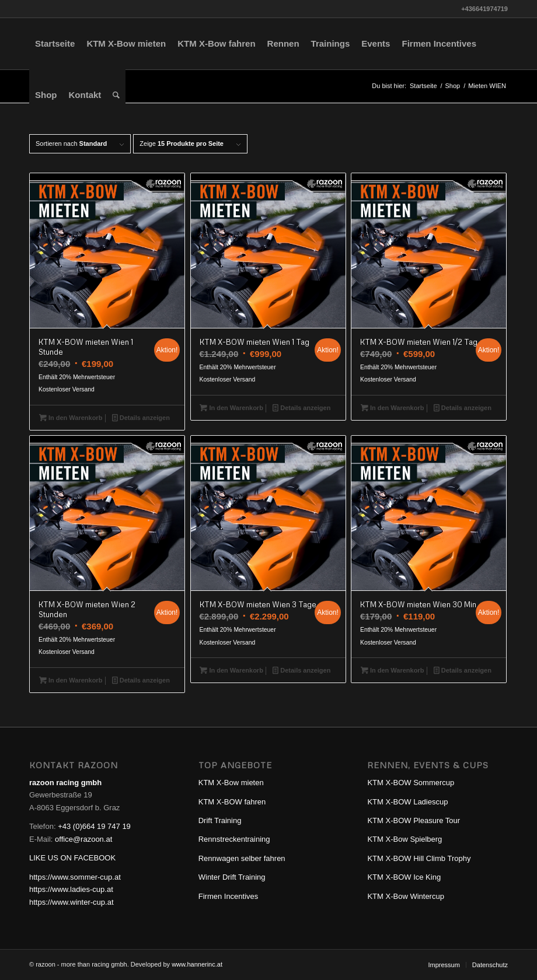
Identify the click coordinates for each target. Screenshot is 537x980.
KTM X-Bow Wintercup (405, 896)
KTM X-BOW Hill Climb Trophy (419, 858)
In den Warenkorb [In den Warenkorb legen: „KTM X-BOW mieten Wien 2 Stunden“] (71, 680)
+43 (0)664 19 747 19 (94, 826)
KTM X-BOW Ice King (404, 877)
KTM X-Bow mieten (231, 783)
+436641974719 (484, 9)
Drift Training (220, 820)
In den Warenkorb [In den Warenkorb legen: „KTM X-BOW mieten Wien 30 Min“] (393, 670)
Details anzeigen (141, 418)
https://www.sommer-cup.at (75, 877)
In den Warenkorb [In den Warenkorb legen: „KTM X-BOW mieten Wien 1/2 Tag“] (393, 408)
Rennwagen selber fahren (242, 858)
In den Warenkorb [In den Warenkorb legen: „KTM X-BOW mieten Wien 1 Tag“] (231, 408)
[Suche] (116, 95)
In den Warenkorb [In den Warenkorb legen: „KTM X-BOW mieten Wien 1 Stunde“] (71, 418)
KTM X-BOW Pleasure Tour (414, 820)
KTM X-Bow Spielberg (405, 839)
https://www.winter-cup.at (72, 902)
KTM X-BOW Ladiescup (407, 802)
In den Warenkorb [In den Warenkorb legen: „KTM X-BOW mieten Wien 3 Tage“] (231, 670)
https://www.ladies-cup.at (71, 889)
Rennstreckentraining (234, 839)
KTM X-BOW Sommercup (411, 783)
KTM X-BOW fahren (232, 802)
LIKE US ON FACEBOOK (72, 858)
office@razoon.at (83, 839)
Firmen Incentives (229, 896)
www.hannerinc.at (197, 964)
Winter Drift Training (232, 877)
